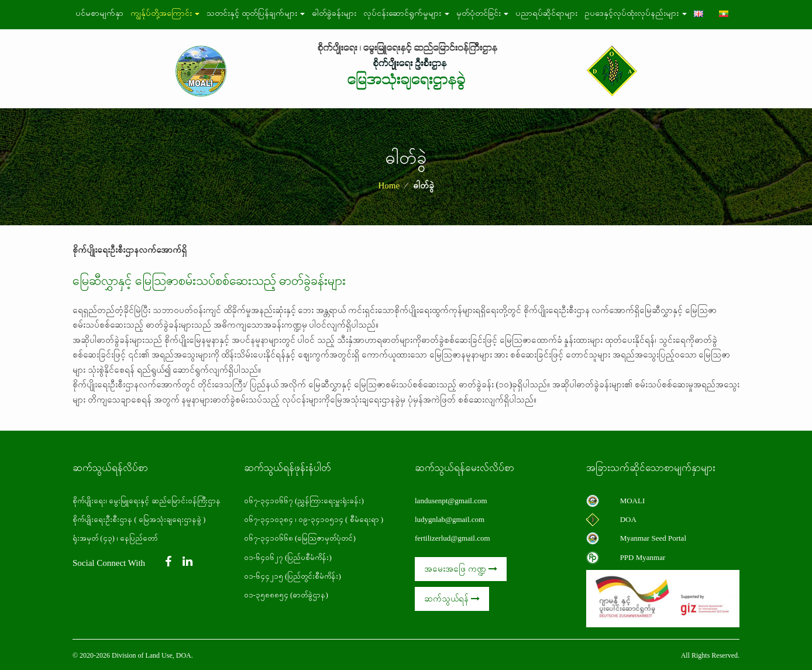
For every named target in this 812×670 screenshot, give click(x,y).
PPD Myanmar (643, 557)
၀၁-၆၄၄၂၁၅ (264, 576)
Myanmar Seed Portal (653, 538)
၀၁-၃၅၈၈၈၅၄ (266, 595)
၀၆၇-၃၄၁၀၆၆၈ (269, 538)
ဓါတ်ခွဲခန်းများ (334, 13)
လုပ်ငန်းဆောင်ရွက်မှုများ (406, 13)
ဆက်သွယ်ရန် (452, 599)
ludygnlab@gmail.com (450, 519)
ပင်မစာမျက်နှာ (99, 13)
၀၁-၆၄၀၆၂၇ (264, 557)
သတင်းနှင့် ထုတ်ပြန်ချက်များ (256, 13)
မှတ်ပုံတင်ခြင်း (483, 13)
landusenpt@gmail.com (451, 501)
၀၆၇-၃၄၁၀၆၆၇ (270, 501)
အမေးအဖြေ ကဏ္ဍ (461, 569)
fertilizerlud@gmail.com (453, 538)
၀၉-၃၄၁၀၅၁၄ (321, 519)
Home (389, 185)
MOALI (633, 501)
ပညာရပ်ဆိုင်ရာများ (546, 13)
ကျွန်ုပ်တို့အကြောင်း (165, 13)
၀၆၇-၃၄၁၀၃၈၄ (269, 519)
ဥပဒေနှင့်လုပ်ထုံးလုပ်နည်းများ (636, 13)
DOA (628, 519)
